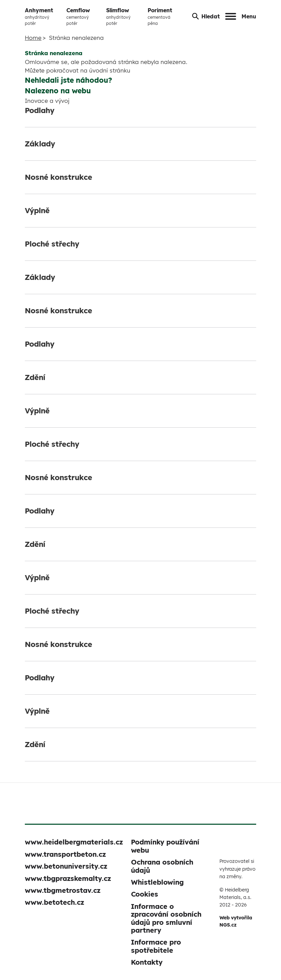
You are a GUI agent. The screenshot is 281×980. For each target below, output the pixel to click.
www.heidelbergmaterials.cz (74, 842)
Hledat (206, 16)
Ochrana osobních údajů (162, 866)
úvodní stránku (110, 70)
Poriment (164, 17)
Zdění (35, 377)
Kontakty (147, 962)
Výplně (37, 210)
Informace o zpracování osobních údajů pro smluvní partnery (166, 918)
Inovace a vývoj (47, 101)
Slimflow (124, 17)
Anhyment (43, 17)
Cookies (145, 894)
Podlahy (40, 110)
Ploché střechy (52, 244)
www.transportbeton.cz (65, 854)
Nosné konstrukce (59, 177)
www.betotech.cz (54, 902)
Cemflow (84, 17)
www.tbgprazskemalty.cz (68, 878)
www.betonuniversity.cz (66, 866)
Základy (40, 144)
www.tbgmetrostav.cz (63, 890)
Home (33, 38)
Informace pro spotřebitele (156, 946)
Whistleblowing (157, 882)
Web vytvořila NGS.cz (236, 921)
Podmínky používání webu (165, 846)
